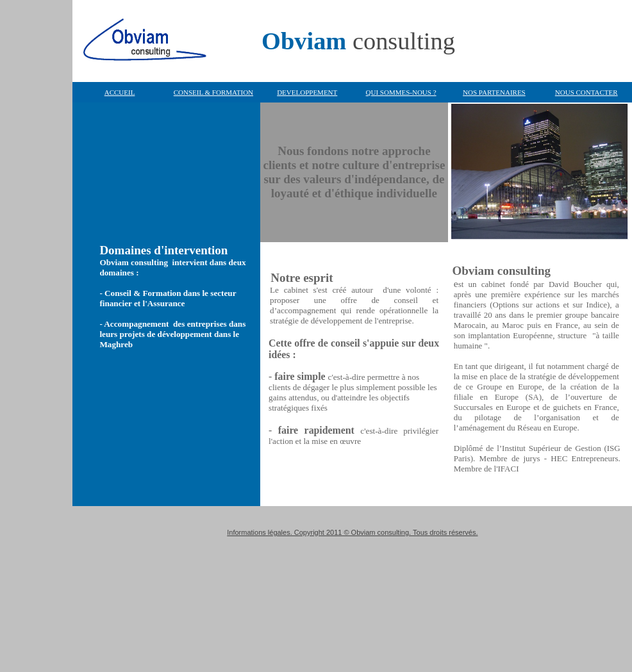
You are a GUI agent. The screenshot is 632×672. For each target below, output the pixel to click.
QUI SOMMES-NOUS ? (401, 92)
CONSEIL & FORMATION (213, 92)
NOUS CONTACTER (586, 92)
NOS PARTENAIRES (494, 92)
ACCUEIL (120, 92)
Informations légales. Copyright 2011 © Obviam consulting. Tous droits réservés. (352, 532)
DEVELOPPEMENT (307, 92)
